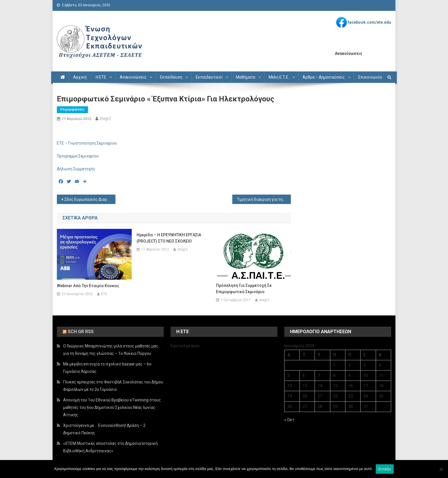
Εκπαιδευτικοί (209, 77)
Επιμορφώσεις (72, 109)
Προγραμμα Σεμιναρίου (78, 156)
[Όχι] (441, 469)
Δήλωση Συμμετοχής (76, 169)
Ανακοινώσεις (133, 77)
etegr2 (105, 119)
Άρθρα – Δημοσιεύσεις (324, 77)
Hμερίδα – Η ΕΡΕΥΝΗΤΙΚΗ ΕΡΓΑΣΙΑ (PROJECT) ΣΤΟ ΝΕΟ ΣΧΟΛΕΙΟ (169, 238)
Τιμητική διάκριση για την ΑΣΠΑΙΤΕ (264, 199)
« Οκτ (289, 420)
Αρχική (80, 77)
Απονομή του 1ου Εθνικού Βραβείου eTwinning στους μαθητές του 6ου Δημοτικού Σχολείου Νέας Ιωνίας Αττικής (112, 407)
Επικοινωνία (370, 77)
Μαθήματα (246, 77)
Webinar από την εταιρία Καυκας (88, 286)
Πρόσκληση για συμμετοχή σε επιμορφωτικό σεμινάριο (244, 289)
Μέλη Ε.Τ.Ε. (279, 77)
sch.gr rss (81, 332)
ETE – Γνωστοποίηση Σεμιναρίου (87, 143)
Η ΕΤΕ (101, 77)
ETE (104, 294)
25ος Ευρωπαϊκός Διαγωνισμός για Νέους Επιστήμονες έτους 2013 (90, 199)
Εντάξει (385, 469)
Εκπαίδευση (171, 77)
